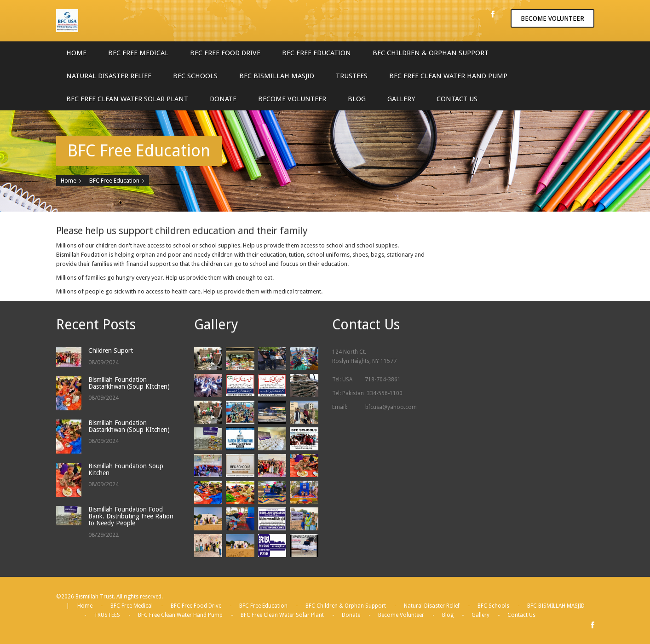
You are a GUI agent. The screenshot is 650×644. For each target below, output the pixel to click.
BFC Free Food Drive (225, 53)
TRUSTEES (352, 76)
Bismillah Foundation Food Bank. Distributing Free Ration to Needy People (131, 516)
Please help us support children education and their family (182, 231)
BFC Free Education (316, 53)
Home (76, 53)
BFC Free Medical (138, 53)
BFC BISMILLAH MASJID (277, 76)
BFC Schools (195, 76)
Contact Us (457, 99)
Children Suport (111, 351)
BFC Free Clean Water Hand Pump (448, 76)
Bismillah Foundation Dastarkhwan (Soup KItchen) (129, 383)
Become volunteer (552, 18)
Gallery (401, 99)
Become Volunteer (292, 99)
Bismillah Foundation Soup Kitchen (126, 469)
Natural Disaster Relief (109, 76)
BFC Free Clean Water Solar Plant (127, 99)
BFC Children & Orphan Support (431, 53)
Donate (223, 99)
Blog (357, 99)
